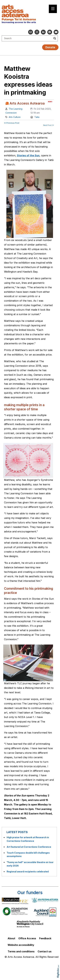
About (11, 938)
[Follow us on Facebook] (50, 32)
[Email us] (31, 32)
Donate (50, 47)
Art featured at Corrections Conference (29, 847)
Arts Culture (15, 117)
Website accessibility (21, 945)
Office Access (27, 938)
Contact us (45, 951)
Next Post (48, 125)
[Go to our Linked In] (43, 32)
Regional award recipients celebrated (28, 872)
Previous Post (12, 123)
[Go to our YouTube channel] (56, 32)
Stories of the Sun (28, 155)
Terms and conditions (21, 951)
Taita (37, 117)
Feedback (45, 938)
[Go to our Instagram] (37, 32)
